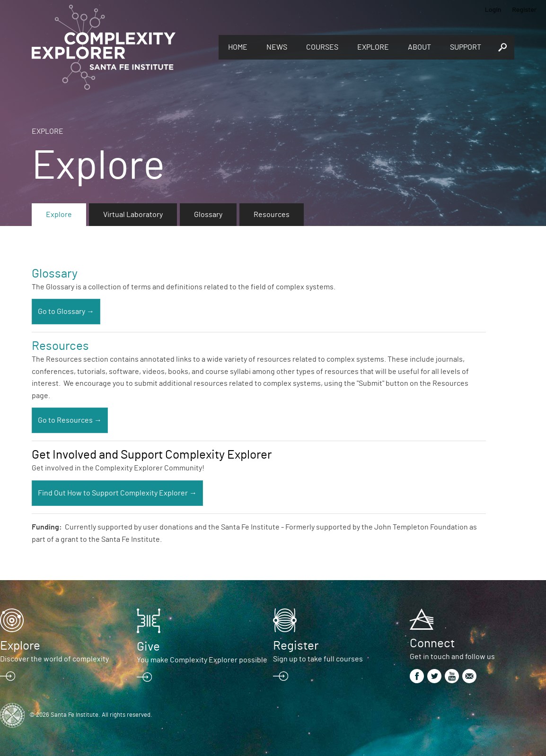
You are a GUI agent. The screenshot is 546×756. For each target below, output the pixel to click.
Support (466, 47)
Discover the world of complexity (54, 659)
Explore (373, 47)
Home (238, 47)
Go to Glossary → (66, 312)
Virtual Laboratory (133, 215)
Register (524, 9)
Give (148, 647)
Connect (432, 643)
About (419, 47)
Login (493, 9)
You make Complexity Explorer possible (202, 660)
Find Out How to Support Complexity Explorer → (117, 493)
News (277, 47)
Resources (272, 215)
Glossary (208, 215)
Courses (322, 47)
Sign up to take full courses (318, 659)
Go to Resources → (70, 420)
